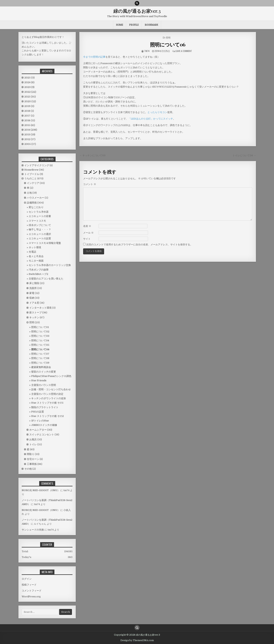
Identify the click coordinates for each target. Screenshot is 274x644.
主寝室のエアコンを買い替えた (46, 279)
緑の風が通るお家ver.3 (137, 11)
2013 (30, 134)
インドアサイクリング (37, 165)
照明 (168, 37)
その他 (28, 469)
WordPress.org (31, 597)
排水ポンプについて (40, 225)
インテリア (33, 183)
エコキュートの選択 (40, 234)
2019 (29, 106)
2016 (30, 120)
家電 (32, 293)
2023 (29, 87)
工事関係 (32, 464)
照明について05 (40, 345)
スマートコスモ (37, 221)
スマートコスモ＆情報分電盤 (45, 243)
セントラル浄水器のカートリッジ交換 (50, 265)
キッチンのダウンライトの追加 (49, 398)
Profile (134, 25)
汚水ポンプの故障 (39, 270)
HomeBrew (31, 170)
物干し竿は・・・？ (40, 229)
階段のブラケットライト (45, 407)
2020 (30, 101)
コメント (90, 184)
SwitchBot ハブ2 (38, 274)
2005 (30, 144)
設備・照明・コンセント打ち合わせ (51, 389)
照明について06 (168, 44)
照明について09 (40, 363)
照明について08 (40, 358)
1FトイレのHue (40, 421)
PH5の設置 (38, 412)
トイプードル (32, 174)
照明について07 (40, 354)
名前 (87, 226)
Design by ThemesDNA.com (137, 640)
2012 (30, 139)
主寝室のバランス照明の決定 (47, 394)
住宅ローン (33, 459)
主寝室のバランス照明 (44, 385)
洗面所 (33, 288)
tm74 (147, 51)
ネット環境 (35, 247)
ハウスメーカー (35, 198)
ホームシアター (38, 430)
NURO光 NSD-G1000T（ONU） (41, 490)
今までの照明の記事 (94, 57)
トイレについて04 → (244, 155)
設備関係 (32, 203)
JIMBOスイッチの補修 (44, 425)
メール (88, 233)
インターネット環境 (40, 308)
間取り (31, 454)
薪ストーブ (35, 312)
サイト (87, 239)
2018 (29, 111)
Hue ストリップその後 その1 (47, 403)
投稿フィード (29, 585)
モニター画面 (36, 261)
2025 (29, 78)
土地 (29, 193)
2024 (29, 82)
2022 (30, 92)
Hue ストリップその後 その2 (47, 416)
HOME (120, 25)
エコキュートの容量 (40, 216)
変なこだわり (36, 207)
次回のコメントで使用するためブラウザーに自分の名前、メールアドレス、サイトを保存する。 (139, 245)
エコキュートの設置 (40, 238)
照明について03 (40, 336)
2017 (29, 116)
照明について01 (40, 327)
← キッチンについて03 (92, 155)
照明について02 (40, 332)
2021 (30, 97)
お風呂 (33, 439)
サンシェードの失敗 (33, 530)
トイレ (33, 444)
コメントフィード (32, 591)
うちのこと (31, 178)
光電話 (32, 252)
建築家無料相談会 (41, 367)
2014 (31, 130)
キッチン (34, 317)
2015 (30, 125)
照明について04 (40, 340)
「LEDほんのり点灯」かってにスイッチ (151, 119)
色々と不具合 (36, 256)
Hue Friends (39, 380)
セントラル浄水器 (39, 212)
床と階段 (34, 283)
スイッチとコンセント (42, 435)
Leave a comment (184, 51)
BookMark (151, 25)
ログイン (27, 579)
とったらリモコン (157, 112)
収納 (32, 298)
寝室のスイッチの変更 (44, 372)
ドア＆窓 (34, 303)
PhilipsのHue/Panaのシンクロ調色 (51, 376)
